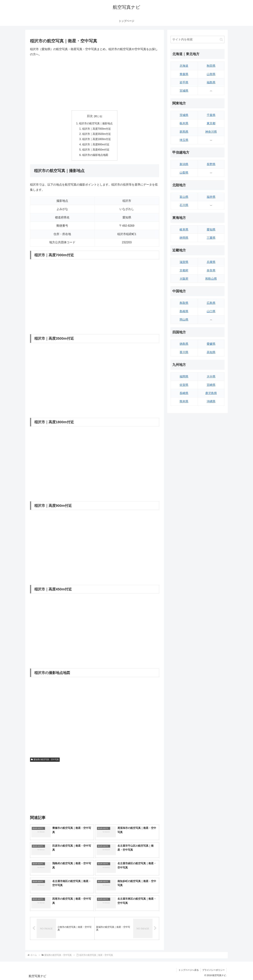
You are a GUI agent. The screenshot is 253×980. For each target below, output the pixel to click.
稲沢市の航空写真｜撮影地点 (96, 123)
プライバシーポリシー (213, 970)
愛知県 (211, 230)
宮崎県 (211, 385)
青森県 (184, 74)
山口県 (211, 311)
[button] (221, 40)
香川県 (184, 352)
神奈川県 (211, 132)
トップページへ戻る (189, 970)
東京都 (211, 123)
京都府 (184, 270)
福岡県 (184, 377)
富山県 (184, 197)
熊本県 (184, 401)
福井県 (211, 197)
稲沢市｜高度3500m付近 (97, 134)
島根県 (184, 311)
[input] (197, 40)
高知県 (211, 352)
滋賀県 (184, 262)
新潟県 (184, 164)
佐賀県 (184, 385)
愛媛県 (211, 344)
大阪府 (184, 279)
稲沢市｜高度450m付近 (96, 150)
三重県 (211, 238)
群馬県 (184, 132)
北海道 (184, 66)
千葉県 (211, 115)
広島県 (211, 303)
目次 (90, 116)
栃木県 (184, 123)
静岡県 (184, 238)
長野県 (211, 164)
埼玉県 (184, 140)
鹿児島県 (211, 393)
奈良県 (211, 270)
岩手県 (184, 82)
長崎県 (184, 393)
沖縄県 (211, 401)
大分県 (211, 377)
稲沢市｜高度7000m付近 (97, 129)
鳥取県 (184, 303)
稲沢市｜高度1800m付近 (97, 139)
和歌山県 (211, 279)
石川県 (184, 205)
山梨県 (184, 173)
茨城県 (184, 115)
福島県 (211, 82)
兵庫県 (211, 262)
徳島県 (184, 344)
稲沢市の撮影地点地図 (95, 155)
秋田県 (211, 66)
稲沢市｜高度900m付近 (96, 144)
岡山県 (184, 320)
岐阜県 (184, 230)
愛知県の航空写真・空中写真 (45, 759)
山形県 (211, 74)
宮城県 (184, 91)
